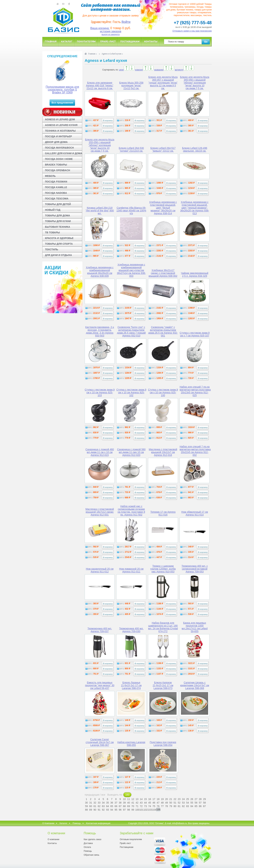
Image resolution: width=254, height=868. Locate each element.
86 (200, 806)
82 (183, 806)
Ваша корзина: (100, 28)
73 (146, 806)
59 (86, 806)
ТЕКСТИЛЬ (52, 249)
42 (137, 803)
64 (108, 806)
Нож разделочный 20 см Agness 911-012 (100, 570)
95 (116, 810)
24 (183, 799)
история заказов (111, 31)
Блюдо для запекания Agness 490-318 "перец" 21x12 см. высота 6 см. (100, 85)
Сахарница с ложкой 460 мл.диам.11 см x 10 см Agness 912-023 (100, 452)
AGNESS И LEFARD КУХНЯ (61, 125)
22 (175, 799)
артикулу (179, 70)
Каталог (67, 41)
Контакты (151, 41)
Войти (126, 22)
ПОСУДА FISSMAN (56, 182)
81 (179, 806)
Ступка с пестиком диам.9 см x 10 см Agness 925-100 (163, 392)
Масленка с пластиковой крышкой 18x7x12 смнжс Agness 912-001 (100, 512)
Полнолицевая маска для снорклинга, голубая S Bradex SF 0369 (62, 90)
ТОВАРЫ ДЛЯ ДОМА (58, 215)
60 (91, 806)
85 (196, 806)
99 (133, 810)
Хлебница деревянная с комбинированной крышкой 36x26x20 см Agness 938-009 (100, 272)
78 (167, 806)
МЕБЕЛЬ (50, 176)
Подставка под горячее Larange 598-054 (163, 744)
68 (124, 806)
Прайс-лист (108, 41)
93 (108, 810)
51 (175, 803)
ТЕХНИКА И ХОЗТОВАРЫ (60, 131)
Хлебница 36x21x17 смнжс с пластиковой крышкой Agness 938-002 (163, 273)
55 (192, 803)
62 (99, 806)
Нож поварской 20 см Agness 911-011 (131, 570)
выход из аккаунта (111, 34)
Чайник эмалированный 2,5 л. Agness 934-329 (195, 274)
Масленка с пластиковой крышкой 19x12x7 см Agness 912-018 (163, 452)
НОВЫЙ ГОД (53, 210)
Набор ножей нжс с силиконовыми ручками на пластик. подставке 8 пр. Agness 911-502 (131, 510)
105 (158, 810)
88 (86, 810)
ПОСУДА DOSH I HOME (59, 159)
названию (159, 70)
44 (146, 803)
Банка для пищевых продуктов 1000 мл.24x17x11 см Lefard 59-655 (195, 627)
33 (99, 803)
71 (137, 806)
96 (120, 810)
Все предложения (62, 103)
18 (158, 799)
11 (129, 799)
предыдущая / (93, 795)
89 (91, 810)
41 (133, 803)
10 (124, 799)
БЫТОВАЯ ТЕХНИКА (58, 227)
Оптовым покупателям (131, 839)
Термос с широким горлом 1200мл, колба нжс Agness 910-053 (163, 569)
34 (103, 803)
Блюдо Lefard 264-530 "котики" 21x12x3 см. (131, 149)
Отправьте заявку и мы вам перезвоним (192, 31)
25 (188, 799)
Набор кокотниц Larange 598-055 (131, 744)
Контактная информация (98, 823)
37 (116, 803)
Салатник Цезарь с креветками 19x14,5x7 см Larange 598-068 (195, 685)
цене (121, 70)
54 (188, 803)
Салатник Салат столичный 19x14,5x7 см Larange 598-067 (100, 742)
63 (103, 806)
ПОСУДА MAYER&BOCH (59, 148)
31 (91, 803)
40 (129, 803)
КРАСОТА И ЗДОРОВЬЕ (59, 238)
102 (145, 810)
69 (129, 806)
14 (141, 799)
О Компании (48, 823)
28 (200, 799)
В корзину (108, 120)
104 (154, 810)
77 (162, 806)
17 (154, 799)
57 (200, 803)
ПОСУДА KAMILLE (56, 187)
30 (86, 803)
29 (204, 799)
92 (103, 810)
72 (141, 806)
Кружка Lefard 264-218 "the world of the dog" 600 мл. (100, 211)
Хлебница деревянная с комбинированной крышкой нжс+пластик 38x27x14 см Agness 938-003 (131, 270)
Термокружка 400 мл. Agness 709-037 (100, 630)
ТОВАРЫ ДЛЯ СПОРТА (59, 244)
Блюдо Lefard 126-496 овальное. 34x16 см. (195, 149)
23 (179, 799)
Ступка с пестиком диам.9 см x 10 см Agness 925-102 (131, 392)
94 (112, 810)
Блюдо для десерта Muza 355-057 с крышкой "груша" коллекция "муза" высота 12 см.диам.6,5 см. (163, 83)
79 (171, 806)
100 (137, 810)
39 (124, 803)
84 (192, 806)
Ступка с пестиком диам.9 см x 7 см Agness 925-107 (195, 334)
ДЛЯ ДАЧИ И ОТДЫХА (58, 255)
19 (162, 799)
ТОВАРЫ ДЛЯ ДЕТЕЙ (58, 204)
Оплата (87, 847)
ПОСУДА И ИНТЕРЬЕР (58, 136)
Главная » (92, 54)
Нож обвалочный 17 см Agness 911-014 (195, 513)
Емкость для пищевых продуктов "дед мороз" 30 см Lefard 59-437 (100, 685)
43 (141, 803)
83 (188, 806)
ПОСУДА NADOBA (56, 193)
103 (150, 810)
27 (196, 799)
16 (150, 799)
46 (154, 803)
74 (150, 806)
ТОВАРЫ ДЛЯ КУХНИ (58, 221)
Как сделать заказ (92, 839)
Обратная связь (91, 855)
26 (192, 799)
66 (116, 806)
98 (129, 810)
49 (167, 803)
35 (108, 803)
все (103, 795)
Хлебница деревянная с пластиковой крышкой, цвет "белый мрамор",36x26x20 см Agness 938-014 (163, 208)
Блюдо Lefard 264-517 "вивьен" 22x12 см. (163, 149)
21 (171, 799)
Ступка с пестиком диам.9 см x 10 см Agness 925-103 (100, 392)
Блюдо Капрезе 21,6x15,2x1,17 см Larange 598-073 (163, 685)
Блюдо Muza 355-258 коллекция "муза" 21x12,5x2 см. (131, 85)
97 (124, 810)
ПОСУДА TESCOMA (57, 199)
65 (112, 806)
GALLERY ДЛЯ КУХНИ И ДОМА (64, 153)
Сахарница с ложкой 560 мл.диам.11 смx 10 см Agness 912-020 (131, 452)
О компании (53, 839)
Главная (51, 41)
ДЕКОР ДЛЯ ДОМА (56, 142)
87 (204, 806)
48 (162, 803)
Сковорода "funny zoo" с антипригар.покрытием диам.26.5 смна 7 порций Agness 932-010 (131, 331)
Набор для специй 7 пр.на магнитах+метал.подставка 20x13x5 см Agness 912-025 (195, 391)
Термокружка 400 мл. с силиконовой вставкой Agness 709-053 (195, 569)
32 (95, 803)
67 (120, 806)
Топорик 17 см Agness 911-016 (163, 513)
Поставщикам (130, 41)
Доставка (88, 843)
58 (204, 803)
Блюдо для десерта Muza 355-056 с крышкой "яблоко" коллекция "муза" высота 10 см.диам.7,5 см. (195, 83)
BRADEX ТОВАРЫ (56, 165)
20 (167, 799)
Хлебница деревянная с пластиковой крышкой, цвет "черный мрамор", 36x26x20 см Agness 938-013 (195, 208)
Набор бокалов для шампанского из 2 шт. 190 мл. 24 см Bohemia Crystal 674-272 (163, 627)
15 (146, 799)
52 (179, 803)
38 (120, 803)
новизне (139, 70)
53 (183, 803)
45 (150, 803)
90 (95, 810)
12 (133, 799)
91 (99, 810)
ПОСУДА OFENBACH (58, 170)
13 (137, 799)
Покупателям (86, 41)
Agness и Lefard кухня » (112, 54)
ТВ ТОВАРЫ (52, 232)
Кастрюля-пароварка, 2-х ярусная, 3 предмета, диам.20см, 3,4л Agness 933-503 (100, 331)
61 (95, 806)
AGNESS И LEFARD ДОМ (60, 119)
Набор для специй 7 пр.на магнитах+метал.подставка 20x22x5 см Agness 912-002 (195, 451)
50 (171, 803)
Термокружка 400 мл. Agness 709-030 (131, 630)
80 (175, 806)
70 (133, 806)
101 (141, 810)
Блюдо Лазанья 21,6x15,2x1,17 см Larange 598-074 (131, 685)
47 (158, 803)
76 (158, 806)
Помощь (77, 823)
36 (112, 803)
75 (154, 806)
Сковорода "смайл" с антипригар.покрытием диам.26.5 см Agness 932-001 (163, 331)
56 (196, 803)
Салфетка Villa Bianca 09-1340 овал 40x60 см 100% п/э (131, 211)
